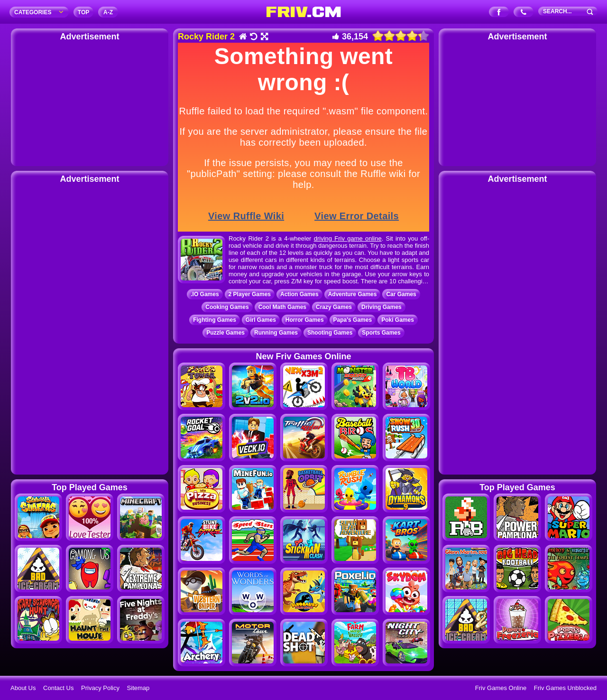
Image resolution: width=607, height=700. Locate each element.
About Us (23, 688)
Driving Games (382, 307)
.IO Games (205, 294)
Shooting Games (330, 333)
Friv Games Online (501, 688)
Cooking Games (227, 307)
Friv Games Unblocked (565, 688)
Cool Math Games (282, 307)
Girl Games (261, 320)
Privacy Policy (100, 688)
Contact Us (58, 688)
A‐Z (108, 12)
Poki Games (398, 320)
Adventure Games (353, 294)
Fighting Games (215, 320)
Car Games (401, 294)
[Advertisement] (90, 102)
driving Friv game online (348, 238)
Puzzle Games (225, 333)
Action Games (299, 294)
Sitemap (138, 688)
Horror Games (305, 320)
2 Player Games (250, 294)
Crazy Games (334, 307)
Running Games (276, 333)
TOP (83, 12)
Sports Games (381, 333)
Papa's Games (353, 320)
